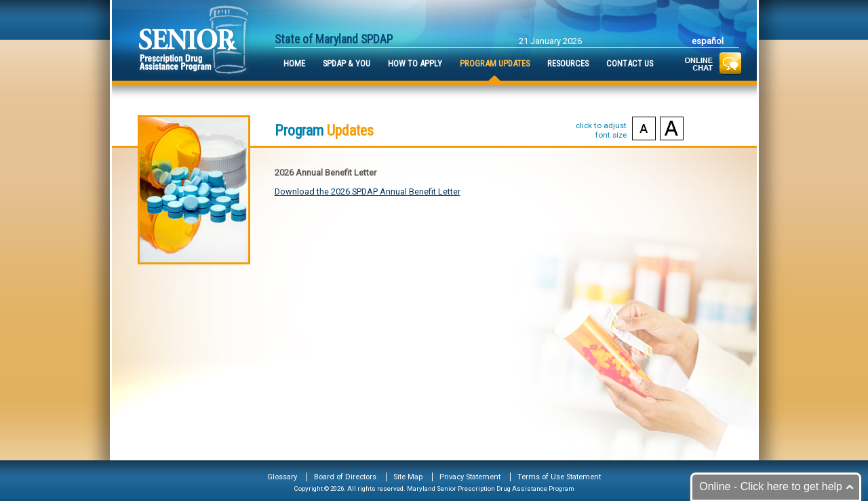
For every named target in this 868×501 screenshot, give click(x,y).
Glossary (282, 477)
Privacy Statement (470, 477)
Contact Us (630, 63)
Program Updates (495, 63)
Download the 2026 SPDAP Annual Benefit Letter (368, 192)
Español (708, 41)
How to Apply (415, 63)
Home (294, 63)
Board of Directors (345, 477)
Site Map (408, 477)
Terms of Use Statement (559, 477)
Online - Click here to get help (771, 486)
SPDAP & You (347, 63)
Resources (568, 63)
